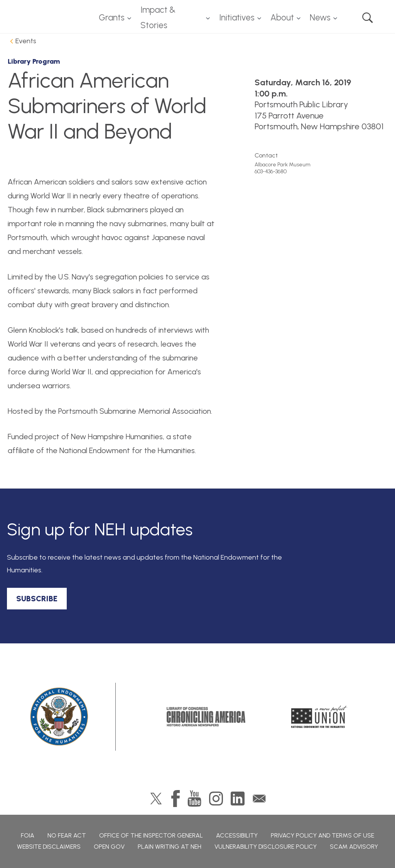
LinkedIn (238, 799)
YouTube (194, 799)
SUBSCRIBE (37, 599)
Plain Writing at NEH (170, 847)
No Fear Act (67, 835)
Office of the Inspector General (151, 835)
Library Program (34, 61)
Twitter (156, 799)
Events (26, 41)
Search (368, 18)
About (282, 18)
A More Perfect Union (319, 717)
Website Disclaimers (49, 847)
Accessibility (237, 835)
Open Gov (109, 847)
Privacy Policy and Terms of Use (322, 835)
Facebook (176, 799)
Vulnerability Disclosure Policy (266, 847)
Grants (112, 18)
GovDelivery (259, 799)
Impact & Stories (158, 18)
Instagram (216, 799)
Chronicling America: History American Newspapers (206, 717)
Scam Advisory (354, 847)
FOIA (28, 835)
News (320, 18)
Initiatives (237, 18)
